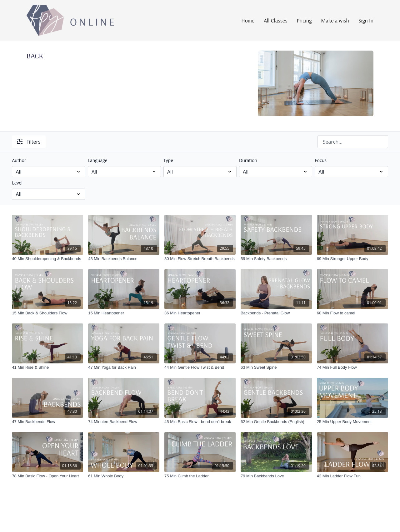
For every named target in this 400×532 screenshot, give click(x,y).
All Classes (276, 20)
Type (168, 160)
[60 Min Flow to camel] (352, 313)
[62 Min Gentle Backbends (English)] (276, 422)
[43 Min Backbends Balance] (124, 259)
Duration (248, 160)
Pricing (304, 20)
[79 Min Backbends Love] (276, 476)
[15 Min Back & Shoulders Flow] (47, 313)
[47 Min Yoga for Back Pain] (124, 367)
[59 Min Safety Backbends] (276, 259)
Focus (321, 160)
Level (17, 183)
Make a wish (335, 20)
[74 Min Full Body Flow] (352, 367)
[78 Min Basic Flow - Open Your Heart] (47, 476)
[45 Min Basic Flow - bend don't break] (200, 422)
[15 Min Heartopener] (124, 313)
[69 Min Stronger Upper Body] (352, 259)
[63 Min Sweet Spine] (276, 367)
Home (248, 20)
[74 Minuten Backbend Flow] (124, 422)
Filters (29, 142)
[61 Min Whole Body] (124, 476)
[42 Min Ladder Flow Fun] (352, 476)
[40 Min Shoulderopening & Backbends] (47, 259)
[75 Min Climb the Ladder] (200, 476)
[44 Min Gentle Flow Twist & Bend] (200, 367)
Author (19, 160)
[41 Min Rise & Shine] (47, 367)
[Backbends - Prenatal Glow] (276, 313)
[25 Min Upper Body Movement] (352, 422)
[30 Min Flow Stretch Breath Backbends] (200, 259)
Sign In (366, 20)
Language (98, 160)
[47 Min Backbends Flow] (47, 422)
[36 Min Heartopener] (200, 313)
